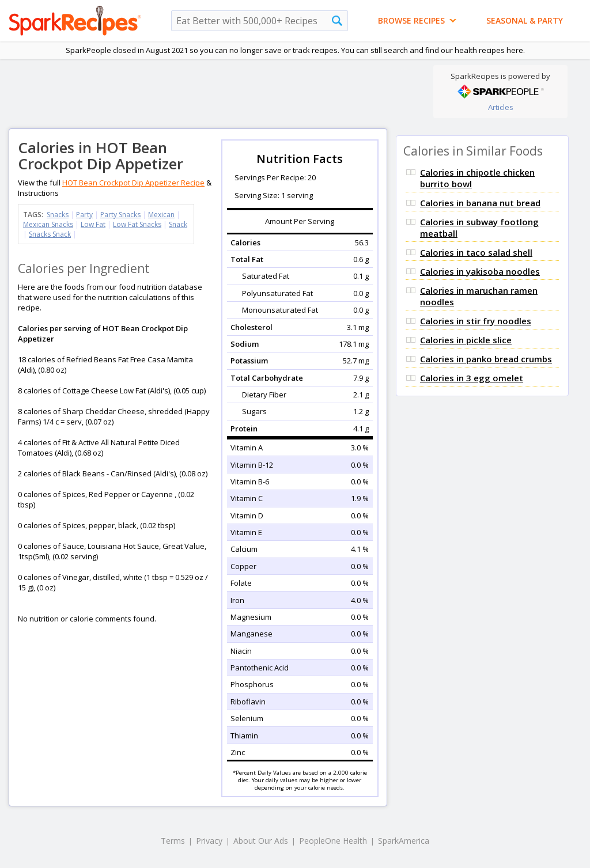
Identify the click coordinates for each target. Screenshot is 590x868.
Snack (178, 224)
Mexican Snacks (48, 224)
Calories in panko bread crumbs (486, 359)
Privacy (209, 841)
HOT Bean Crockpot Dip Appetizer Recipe (133, 183)
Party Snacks (120, 215)
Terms (173, 841)
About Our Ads (261, 841)
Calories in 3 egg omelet (472, 378)
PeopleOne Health (333, 841)
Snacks (58, 215)
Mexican (161, 215)
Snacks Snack (50, 234)
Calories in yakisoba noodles (480, 271)
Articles (501, 107)
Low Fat (93, 224)
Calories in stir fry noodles (476, 321)
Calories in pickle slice (466, 340)
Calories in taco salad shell (476, 252)
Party (84, 215)
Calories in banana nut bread (480, 203)
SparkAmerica (404, 841)
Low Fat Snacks (137, 224)
